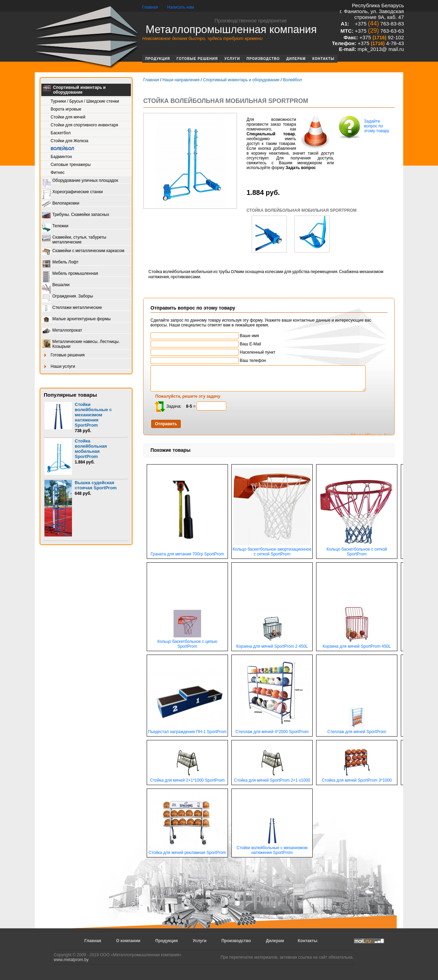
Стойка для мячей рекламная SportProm (187, 851)
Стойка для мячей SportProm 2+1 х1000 (272, 778)
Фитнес (58, 173)
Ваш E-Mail (206, 344)
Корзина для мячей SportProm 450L (357, 644)
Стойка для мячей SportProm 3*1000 (357, 778)
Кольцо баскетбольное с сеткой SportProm (357, 550)
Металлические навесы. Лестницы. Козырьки (81, 344)
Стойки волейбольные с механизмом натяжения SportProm (93, 415)
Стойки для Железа (69, 141)
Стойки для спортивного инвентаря (84, 125)
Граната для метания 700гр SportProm (187, 552)
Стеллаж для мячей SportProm (357, 730)
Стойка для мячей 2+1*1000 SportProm (187, 778)
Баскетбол (61, 133)
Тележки (55, 226)
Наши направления (181, 80)
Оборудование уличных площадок (80, 181)
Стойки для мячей (68, 117)
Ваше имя (205, 336)
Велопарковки (61, 204)
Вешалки (56, 285)
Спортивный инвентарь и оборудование (74, 90)
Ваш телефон (208, 361)
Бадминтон (61, 157)
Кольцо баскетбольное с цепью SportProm (187, 642)
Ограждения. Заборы (67, 297)
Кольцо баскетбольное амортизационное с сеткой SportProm (272, 550)
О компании (128, 941)
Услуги (232, 59)
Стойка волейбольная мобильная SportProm (91, 449)
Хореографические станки (72, 192)
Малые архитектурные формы (76, 319)
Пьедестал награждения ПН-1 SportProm (187, 730)
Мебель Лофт (60, 263)
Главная (150, 7)
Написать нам (180, 7)
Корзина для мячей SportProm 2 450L (272, 644)
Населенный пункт (213, 352)
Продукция (158, 59)
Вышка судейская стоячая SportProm (96, 485)
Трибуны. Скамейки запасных (76, 215)
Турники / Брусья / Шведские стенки (85, 101)
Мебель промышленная (70, 274)
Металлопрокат (62, 331)
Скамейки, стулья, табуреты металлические (74, 240)
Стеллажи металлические (72, 308)
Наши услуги (59, 367)
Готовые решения (197, 59)
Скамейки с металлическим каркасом (83, 251)
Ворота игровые (66, 109)
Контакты (323, 59)
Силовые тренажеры (71, 165)
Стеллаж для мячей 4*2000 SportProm (272, 730)
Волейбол (62, 149)
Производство (263, 59)
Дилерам (296, 59)
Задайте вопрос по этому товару (363, 127)
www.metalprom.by (71, 960)
